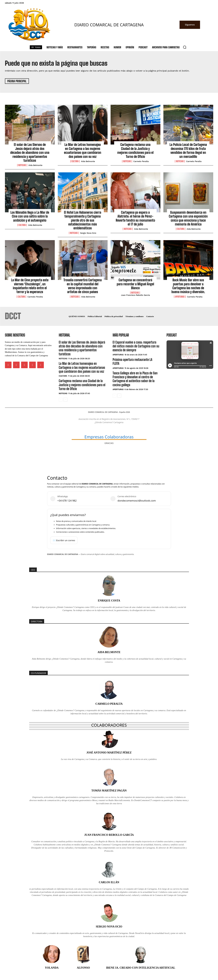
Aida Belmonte (35, 165)
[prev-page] (61, 400)
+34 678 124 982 (67, 501)
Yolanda (52, 968)
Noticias (22, 165)
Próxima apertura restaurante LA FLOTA (132, 362)
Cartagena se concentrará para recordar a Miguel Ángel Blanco (135, 284)
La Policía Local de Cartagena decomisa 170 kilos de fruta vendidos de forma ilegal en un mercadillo (188, 151)
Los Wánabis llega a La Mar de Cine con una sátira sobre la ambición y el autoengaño (30, 216)
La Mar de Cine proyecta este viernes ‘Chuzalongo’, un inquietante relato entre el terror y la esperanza (30, 286)
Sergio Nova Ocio (88, 233)
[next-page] (65, 400)
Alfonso (83, 968)
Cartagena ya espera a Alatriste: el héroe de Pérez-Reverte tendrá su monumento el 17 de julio (135, 218)
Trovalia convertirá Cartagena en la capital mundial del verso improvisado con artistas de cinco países (83, 286)
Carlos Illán (109, 882)
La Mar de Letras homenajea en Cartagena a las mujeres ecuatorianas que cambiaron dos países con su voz (83, 151)
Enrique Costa (109, 601)
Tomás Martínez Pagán (109, 791)
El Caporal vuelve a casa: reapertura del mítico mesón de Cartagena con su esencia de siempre (136, 346)
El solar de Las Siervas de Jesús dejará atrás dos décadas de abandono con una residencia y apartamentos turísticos (30, 153)
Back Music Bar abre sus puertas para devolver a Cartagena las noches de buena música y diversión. (188, 286)
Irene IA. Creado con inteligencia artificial (141, 968)
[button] (185, 47)
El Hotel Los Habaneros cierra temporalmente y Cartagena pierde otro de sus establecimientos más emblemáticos (83, 220)
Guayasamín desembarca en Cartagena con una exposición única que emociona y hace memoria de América (188, 218)
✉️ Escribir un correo (64, 540)
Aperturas (180, 297)
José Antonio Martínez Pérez (109, 753)
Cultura (75, 161)
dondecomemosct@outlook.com (137, 501)
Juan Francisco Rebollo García (135, 295)
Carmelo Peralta (141, 161)
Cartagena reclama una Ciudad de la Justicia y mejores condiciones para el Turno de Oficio (135, 151)
